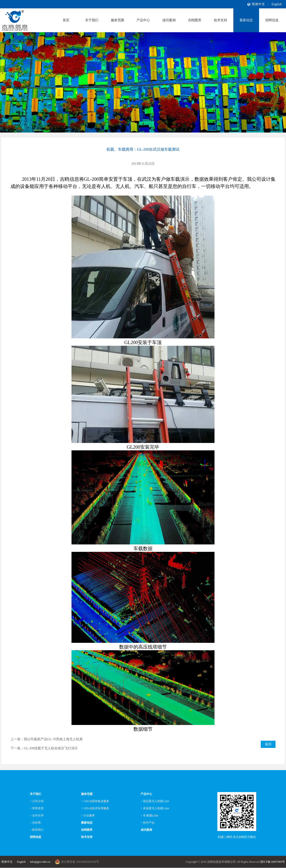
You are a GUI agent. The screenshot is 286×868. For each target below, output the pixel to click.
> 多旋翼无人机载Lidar (155, 808)
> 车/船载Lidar (150, 815)
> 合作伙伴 (37, 815)
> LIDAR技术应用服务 (95, 808)
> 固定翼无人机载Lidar (155, 801)
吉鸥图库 (195, 20)
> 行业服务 (88, 815)
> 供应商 (35, 823)
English (277, 4)
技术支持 (220, 20)
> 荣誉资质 (37, 808)
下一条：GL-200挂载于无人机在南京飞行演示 (44, 748)
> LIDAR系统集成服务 (95, 801)
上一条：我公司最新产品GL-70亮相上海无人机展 (47, 739)
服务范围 (117, 20)
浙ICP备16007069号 (273, 862)
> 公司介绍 (37, 801)
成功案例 (169, 20)
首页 (66, 20)
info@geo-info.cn (40, 862)
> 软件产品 (148, 823)
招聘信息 (272, 20)
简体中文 (258, 4)
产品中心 (143, 20)
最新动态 (246, 20)
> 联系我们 (37, 830)
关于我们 (92, 20)
